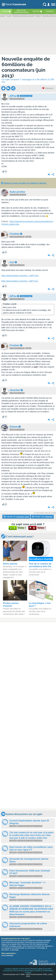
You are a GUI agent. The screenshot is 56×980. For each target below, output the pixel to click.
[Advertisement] (28, 715)
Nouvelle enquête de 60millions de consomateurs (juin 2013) (26, 67)
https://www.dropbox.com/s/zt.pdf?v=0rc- (20, 281)
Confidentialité (47, 971)
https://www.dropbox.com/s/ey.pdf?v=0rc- (20, 276)
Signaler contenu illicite (21, 969)
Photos (36, 11)
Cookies (28, 973)
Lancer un (16, 517)
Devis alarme (10, 564)
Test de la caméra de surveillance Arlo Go (40, 565)
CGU (15, 971)
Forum (5, 11)
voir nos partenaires (7, 955)
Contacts (8, 969)
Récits (21, 11)
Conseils (50, 11)
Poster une (42, 517)
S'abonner (48, 88)
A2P (36, 367)
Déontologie (29, 971)
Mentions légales (37, 969)
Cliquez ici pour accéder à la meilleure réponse (25, 183)
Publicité (37, 971)
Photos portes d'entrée (11, 605)
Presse (20, 971)
